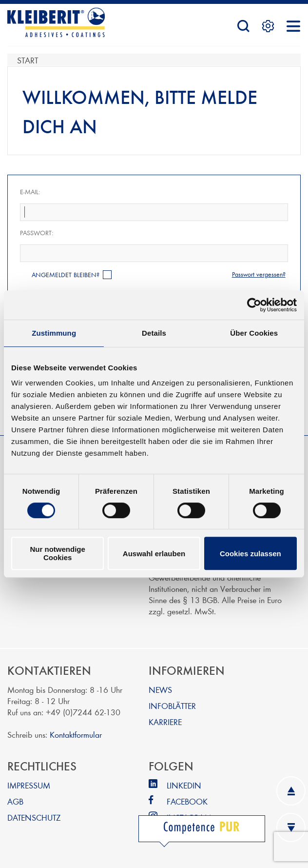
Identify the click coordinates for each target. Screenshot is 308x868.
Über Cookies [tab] (254, 333)
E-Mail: (30, 192)
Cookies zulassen (250, 554)
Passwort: (37, 233)
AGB (15, 801)
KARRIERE (165, 721)
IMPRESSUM (29, 785)
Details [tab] (154, 333)
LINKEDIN (184, 785)
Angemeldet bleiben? (66, 275)
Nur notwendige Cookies (58, 553)
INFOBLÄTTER (172, 705)
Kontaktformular (76, 734)
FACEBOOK (187, 801)
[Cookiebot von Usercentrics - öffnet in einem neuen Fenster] (254, 305)
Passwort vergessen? (259, 274)
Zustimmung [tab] (54, 333)
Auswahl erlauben (154, 554)
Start (28, 60)
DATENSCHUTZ (34, 817)
